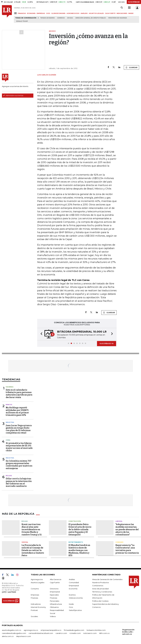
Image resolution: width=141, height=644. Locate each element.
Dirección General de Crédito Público (91, 18)
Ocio (71, 607)
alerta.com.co (8, 636)
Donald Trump (22, 21)
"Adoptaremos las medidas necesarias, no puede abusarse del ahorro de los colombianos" (127, 529)
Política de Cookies (100, 601)
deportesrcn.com (24, 636)
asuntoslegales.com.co (12, 630)
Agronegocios (37, 579)
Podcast (34, 610)
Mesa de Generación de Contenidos (107, 579)
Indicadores (36, 604)
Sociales (34, 616)
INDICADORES (122, 13)
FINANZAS (22, 13)
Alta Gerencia (56, 579)
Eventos (72, 595)
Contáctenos (98, 586)
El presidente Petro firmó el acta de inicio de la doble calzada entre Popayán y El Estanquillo (80, 529)
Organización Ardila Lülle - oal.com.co (128, 632)
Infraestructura (56, 604)
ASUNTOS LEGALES (96, 13)
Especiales (54, 595)
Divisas (70, 18)
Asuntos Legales (38, 582)
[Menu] (16, 13)
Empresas (35, 595)
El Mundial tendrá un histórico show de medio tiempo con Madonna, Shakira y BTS (79, 550)
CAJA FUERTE (110, 13)
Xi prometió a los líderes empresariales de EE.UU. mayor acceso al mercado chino (19, 447)
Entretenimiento (76, 542)
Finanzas (34, 598)
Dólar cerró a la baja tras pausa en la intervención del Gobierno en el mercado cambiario (19, 482)
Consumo (119, 542)
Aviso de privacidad (100, 589)
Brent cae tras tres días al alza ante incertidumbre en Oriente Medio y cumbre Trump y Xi (32, 529)
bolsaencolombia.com (96, 630)
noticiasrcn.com (90, 633)
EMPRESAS (41, 13)
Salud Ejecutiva (75, 610)
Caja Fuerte (55, 582)
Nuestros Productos (101, 582)
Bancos (9, 405)
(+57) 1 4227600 (9, 592)
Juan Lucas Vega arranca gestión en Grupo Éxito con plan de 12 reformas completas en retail (19, 429)
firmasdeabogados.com (74, 630)
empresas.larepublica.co (51, 630)
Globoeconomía (76, 598)
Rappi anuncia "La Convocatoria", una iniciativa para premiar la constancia (127, 549)
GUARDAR (131, 67)
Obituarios (54, 607)
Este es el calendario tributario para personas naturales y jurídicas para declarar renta (19, 394)
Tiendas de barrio (47, 18)
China (8, 440)
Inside (71, 604)
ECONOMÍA (31, 13)
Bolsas (9, 476)
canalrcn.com (61, 633)
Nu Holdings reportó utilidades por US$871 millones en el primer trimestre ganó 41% (17, 411)
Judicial (25, 542)
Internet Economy (38, 607)
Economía (73, 589)
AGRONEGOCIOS (73, 13)
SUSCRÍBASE (134, 2)
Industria (10, 422)
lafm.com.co (104, 633)
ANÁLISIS (84, 13)
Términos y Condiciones (102, 592)
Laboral (119, 521)
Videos (53, 616)
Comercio (61, 18)
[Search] (122, 8)
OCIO (48, 13)
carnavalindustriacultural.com (41, 633)
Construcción (75, 521)
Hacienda (10, 387)
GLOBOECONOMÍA (58, 13)
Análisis (72, 579)
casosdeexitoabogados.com (14, 633)
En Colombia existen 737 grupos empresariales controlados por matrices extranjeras (19, 465)
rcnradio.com (75, 633)
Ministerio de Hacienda (118, 18)
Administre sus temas (13, 95)
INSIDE (131, 13)
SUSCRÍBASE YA (107, 343)
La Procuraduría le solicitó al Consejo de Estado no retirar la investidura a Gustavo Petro (33, 550)
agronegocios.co (31, 630)
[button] (41, 334)
